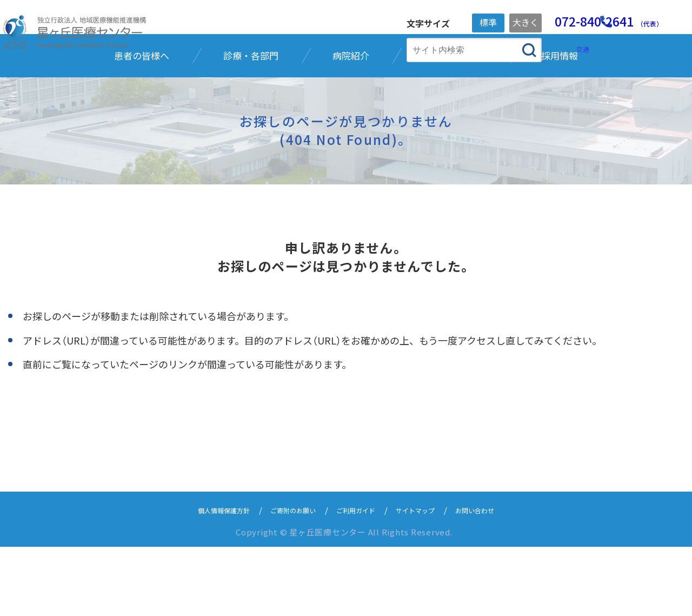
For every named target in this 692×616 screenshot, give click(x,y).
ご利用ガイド (358, 579)
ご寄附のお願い (285, 579)
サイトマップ (428, 579)
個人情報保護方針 (204, 579)
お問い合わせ (497, 579)
